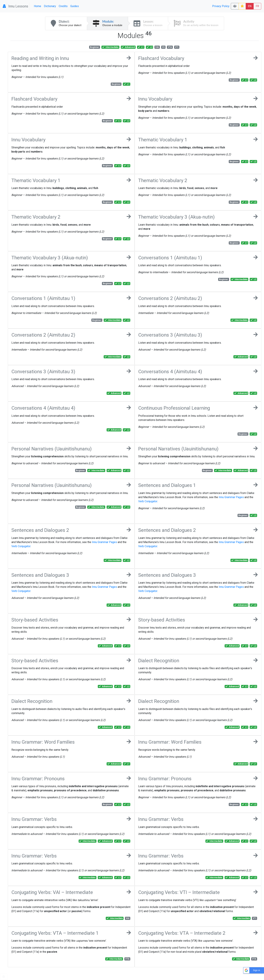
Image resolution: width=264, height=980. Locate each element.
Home (37, 6)
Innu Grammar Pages (231, 497)
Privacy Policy (221, 6)
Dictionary (50, 6)
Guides (75, 6)
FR (257, 6)
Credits (63, 6)
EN (250, 6)
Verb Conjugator (148, 501)
